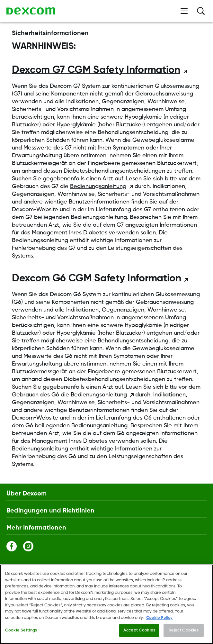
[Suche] (201, 11)
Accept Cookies (139, 631)
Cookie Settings (21, 631)
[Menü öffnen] (184, 11)
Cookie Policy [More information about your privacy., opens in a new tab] (159, 618)
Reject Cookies (184, 631)
